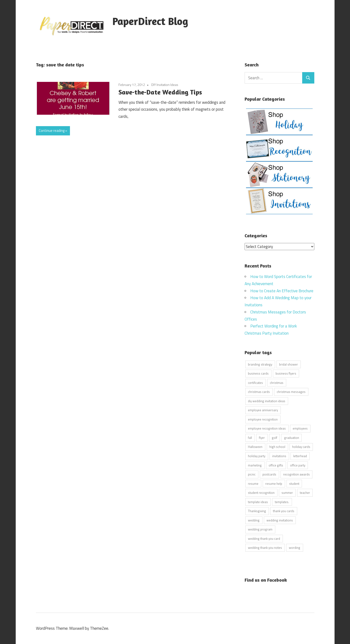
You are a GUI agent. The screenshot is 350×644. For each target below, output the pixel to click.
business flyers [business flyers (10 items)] (286, 373)
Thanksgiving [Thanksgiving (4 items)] (257, 511)
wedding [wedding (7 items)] (254, 520)
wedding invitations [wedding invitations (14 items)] (280, 520)
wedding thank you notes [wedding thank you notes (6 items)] (265, 548)
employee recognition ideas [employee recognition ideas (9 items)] (267, 428)
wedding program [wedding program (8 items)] (260, 529)
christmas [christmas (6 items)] (277, 382)
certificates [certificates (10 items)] (255, 382)
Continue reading (52, 131)
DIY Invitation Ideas (165, 85)
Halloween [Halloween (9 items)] (255, 447)
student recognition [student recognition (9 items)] (261, 493)
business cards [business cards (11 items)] (258, 373)
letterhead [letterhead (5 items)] (300, 456)
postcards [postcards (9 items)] (269, 474)
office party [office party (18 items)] (298, 465)
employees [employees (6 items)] (300, 428)
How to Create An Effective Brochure (282, 291)
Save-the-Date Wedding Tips (160, 92)
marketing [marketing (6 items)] (255, 465)
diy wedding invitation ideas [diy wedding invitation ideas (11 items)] (267, 401)
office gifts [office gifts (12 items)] (276, 465)
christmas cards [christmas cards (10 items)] (259, 392)
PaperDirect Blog (150, 21)
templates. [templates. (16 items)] (282, 502)
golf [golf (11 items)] (274, 437)
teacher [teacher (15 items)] (305, 493)
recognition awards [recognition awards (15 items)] (296, 474)
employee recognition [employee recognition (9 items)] (263, 419)
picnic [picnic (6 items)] (252, 474)
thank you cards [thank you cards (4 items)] (284, 511)
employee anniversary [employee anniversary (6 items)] (263, 410)
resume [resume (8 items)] (253, 483)
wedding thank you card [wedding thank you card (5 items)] (264, 538)
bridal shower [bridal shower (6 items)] (288, 364)
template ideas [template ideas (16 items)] (258, 502)
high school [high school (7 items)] (277, 447)
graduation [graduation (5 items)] (292, 437)
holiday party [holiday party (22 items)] (257, 456)
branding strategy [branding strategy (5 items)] (260, 364)
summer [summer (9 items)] (287, 493)
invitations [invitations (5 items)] (279, 456)
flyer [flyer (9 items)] (262, 437)
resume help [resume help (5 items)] (274, 483)
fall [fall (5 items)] (250, 437)
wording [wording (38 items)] (295, 548)
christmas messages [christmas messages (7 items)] (291, 392)
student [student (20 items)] (294, 483)
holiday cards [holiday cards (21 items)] (301, 447)
